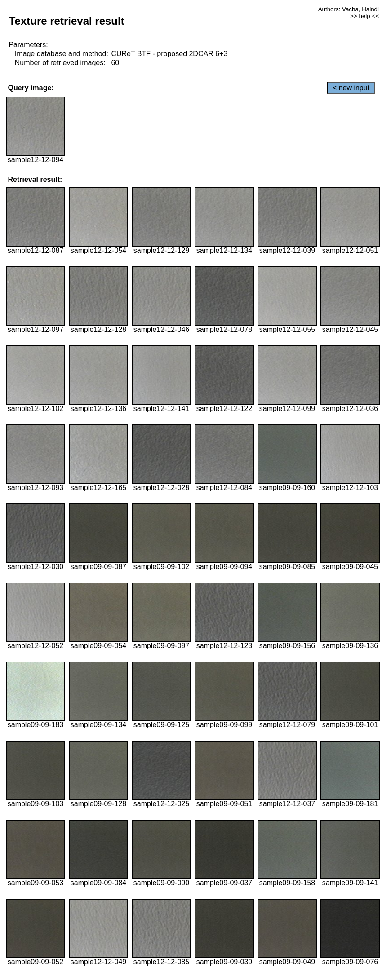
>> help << (364, 16)
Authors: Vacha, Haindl (349, 9)
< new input (351, 88)
